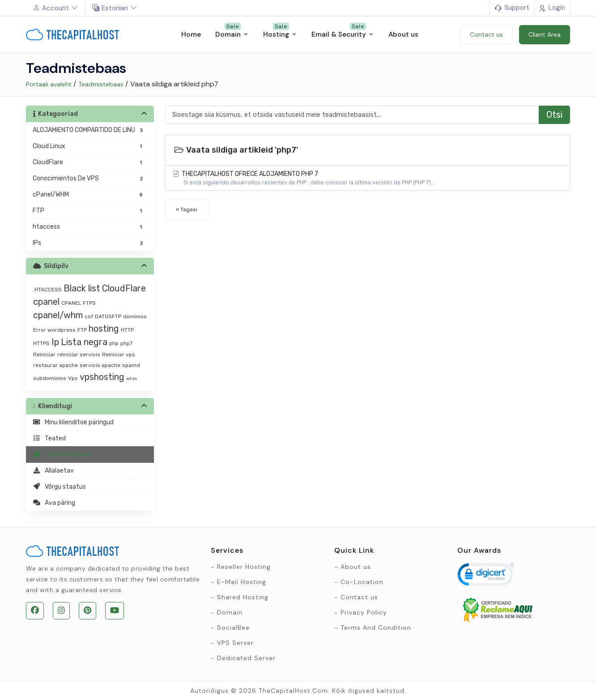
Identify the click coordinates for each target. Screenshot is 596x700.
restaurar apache (55, 365)
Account (55, 8)
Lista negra (84, 342)
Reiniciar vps (119, 354)
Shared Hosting (243, 597)
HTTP (127, 330)
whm (132, 379)
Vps (73, 378)
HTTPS (41, 343)
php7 (126, 343)
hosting (104, 329)
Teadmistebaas (101, 84)
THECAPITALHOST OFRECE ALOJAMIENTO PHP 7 (367, 178)
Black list (82, 288)
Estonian (115, 8)
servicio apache (100, 365)
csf (89, 316)
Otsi (554, 115)
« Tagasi (187, 209)
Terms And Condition (376, 627)
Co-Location (362, 582)
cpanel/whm (58, 315)
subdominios (50, 378)
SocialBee (233, 627)
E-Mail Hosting (242, 582)
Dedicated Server (246, 658)
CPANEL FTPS (79, 303)
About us (356, 567)
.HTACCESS (47, 290)
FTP (82, 330)
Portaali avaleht (49, 84)
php (114, 343)
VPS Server (235, 643)
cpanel (46, 302)
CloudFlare (124, 288)
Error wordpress (54, 330)
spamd (131, 365)
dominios (135, 316)
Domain (230, 612)
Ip (55, 342)
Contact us (359, 597)
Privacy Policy (364, 612)
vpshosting (102, 377)
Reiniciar (44, 354)
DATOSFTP (108, 316)
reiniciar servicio (79, 354)
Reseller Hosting (244, 567)
